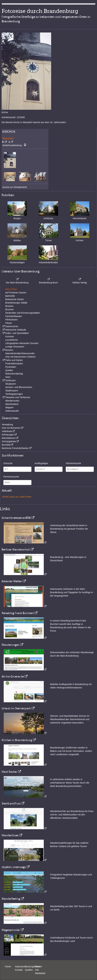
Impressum (21, 966)
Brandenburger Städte (16, 303)
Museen (9, 350)
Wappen (9, 407)
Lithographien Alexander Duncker (22, 343)
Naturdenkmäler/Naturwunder (20, 353)
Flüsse (9, 323)
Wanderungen (11, 645)
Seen (8, 377)
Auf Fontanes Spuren (16, 293)
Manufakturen (9, 438)
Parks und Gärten (14, 360)
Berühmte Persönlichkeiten (15, 448)
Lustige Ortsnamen (15, 347)
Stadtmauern (12, 391)
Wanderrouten (12, 401)
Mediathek (40, 973)
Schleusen (10, 380)
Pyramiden (11, 367)
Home (8, 966)
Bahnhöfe (10, 296)
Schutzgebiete (9, 441)
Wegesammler (11, 930)
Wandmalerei (12, 404)
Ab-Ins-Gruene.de (13, 677)
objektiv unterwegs (14, 867)
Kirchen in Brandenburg (17, 740)
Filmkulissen (11, 320)
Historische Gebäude (16, 330)
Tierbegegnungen (14, 394)
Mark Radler (9, 772)
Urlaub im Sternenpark (16, 708)
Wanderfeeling (11, 899)
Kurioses (10, 336)
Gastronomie (12, 326)
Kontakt (19, 970)
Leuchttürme (12, 340)
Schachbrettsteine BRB (16, 518)
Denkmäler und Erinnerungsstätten (23, 313)
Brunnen (10, 309)
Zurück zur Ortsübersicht (15, 187)
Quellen (9, 370)
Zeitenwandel (12, 411)
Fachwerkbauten (14, 316)
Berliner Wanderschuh (16, 550)
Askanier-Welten (12, 581)
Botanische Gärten (15, 299)
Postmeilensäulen (14, 364)
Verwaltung (7, 425)
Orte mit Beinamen (11, 428)
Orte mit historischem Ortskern (21, 357)
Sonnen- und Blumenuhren (19, 387)
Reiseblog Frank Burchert (18, 613)
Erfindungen (8, 435)
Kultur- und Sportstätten (17, 333)
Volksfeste (7, 431)
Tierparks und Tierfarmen (18, 397)
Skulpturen (11, 384)
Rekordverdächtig (14, 374)
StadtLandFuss (11, 803)
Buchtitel (6, 445)
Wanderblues (10, 835)
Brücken (9, 306)
